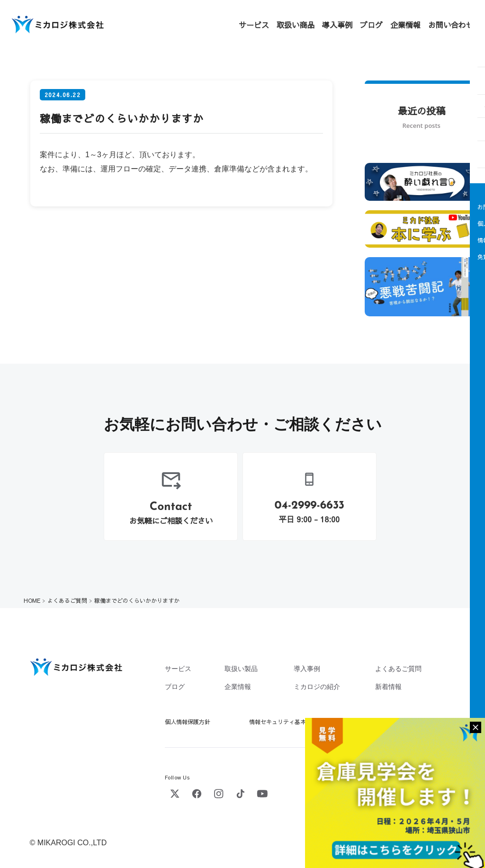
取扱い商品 (296, 25)
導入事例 (337, 25)
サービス (254, 25)
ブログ (371, 25)
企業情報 (405, 25)
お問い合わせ (451, 25)
